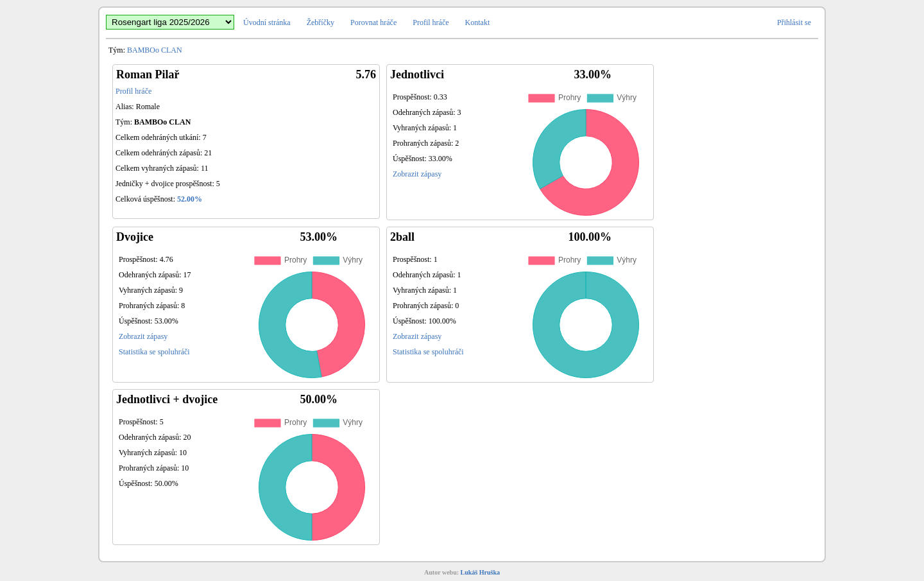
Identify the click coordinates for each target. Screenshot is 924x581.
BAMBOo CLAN (155, 50)
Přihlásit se (794, 22)
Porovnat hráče (373, 22)
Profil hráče (431, 22)
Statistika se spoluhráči (154, 352)
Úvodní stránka (267, 22)
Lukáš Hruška (480, 572)
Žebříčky (321, 22)
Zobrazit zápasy (417, 174)
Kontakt (478, 22)
